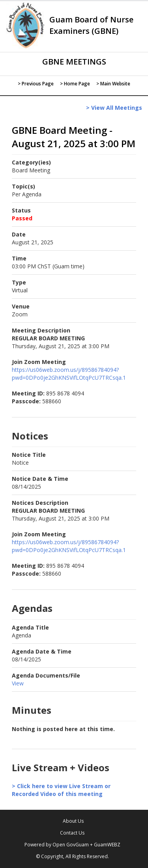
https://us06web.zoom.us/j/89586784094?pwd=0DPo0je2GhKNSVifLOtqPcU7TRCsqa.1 (69, 374)
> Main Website (113, 84)
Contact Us (72, 833)
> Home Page (75, 84)
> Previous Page (36, 84)
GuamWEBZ (107, 845)
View (18, 683)
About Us (73, 821)
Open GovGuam (71, 845)
